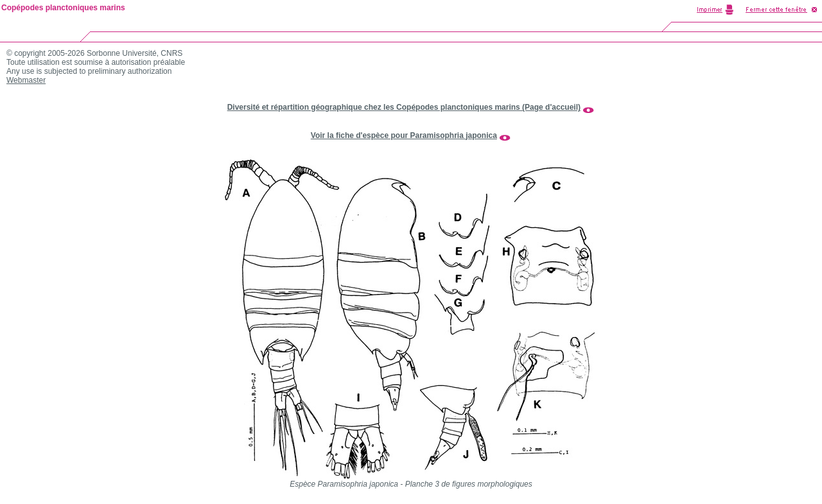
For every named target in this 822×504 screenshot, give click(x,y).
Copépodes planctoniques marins (63, 8)
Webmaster (26, 80)
